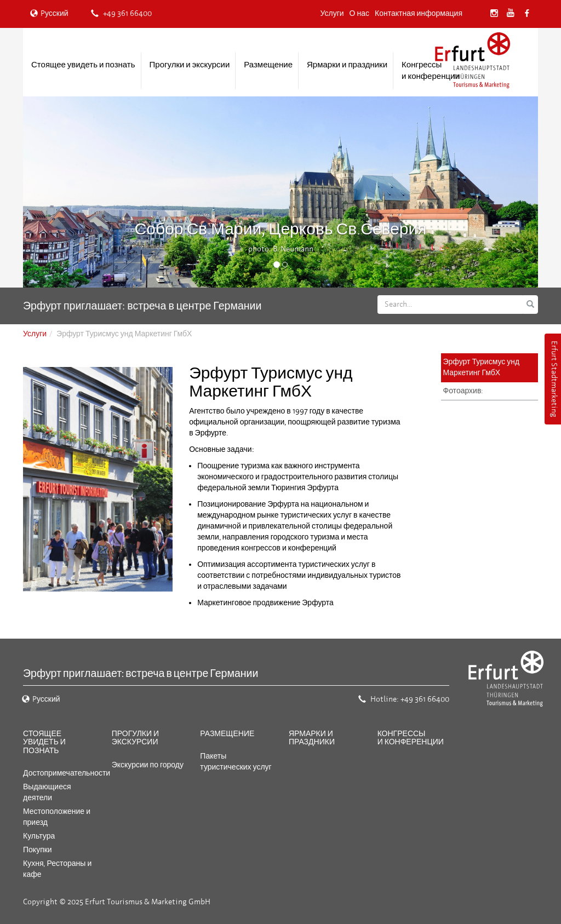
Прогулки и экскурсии (190, 65)
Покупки (38, 850)
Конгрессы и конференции (431, 70)
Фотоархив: (463, 391)
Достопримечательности (67, 773)
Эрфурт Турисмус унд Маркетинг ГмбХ (482, 367)
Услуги (332, 13)
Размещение (268, 65)
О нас (359, 13)
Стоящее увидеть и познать (83, 65)
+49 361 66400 (121, 13)
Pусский (49, 13)
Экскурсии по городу (148, 765)
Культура (39, 836)
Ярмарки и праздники (347, 65)
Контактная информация (419, 13)
